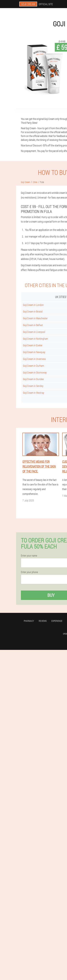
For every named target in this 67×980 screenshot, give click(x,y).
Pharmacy (29, 621)
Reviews (43, 621)
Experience (57, 621)
